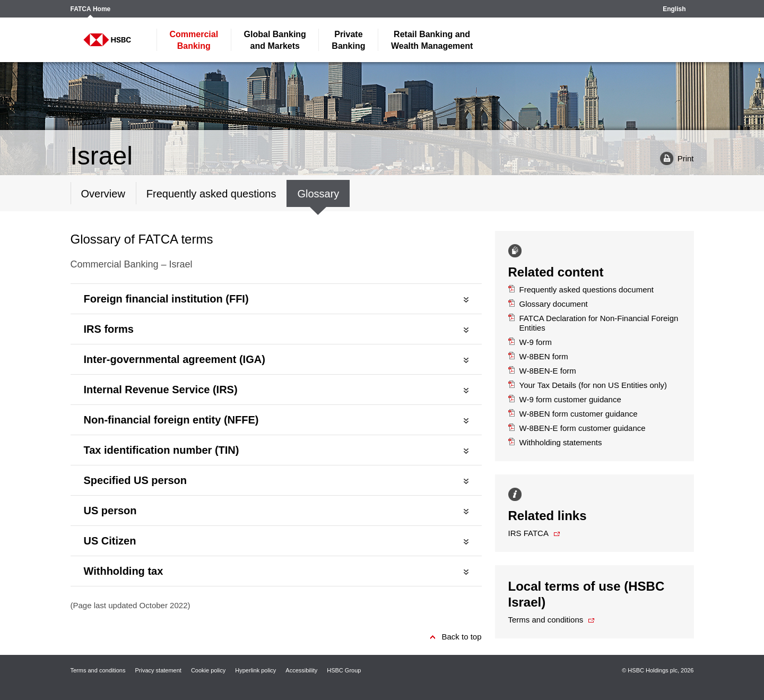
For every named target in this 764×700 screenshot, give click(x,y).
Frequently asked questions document (581, 289)
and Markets (275, 40)
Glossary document (548, 304)
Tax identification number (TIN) (162, 450)
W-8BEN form (538, 356)
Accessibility (301, 670)
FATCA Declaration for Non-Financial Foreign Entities (593, 323)
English (674, 9)
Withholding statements (555, 442)
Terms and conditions (546, 620)
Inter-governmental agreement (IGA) (175, 359)
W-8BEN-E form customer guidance (577, 428)
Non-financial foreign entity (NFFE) (171, 420)
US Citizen (110, 541)
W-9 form (530, 342)
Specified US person (136, 480)
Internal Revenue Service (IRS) (161, 390)
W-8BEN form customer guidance (573, 414)
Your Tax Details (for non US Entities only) (588, 385)
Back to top (461, 637)
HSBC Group (344, 670)
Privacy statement (158, 670)
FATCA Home (91, 9)
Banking (194, 40)
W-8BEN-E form (542, 371)
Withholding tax (124, 571)
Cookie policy (208, 670)
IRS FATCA (528, 533)
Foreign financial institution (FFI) (166, 299)
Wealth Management (432, 40)
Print (673, 158)
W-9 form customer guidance (565, 399)
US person (110, 511)
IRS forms (109, 329)
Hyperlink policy (255, 670)
